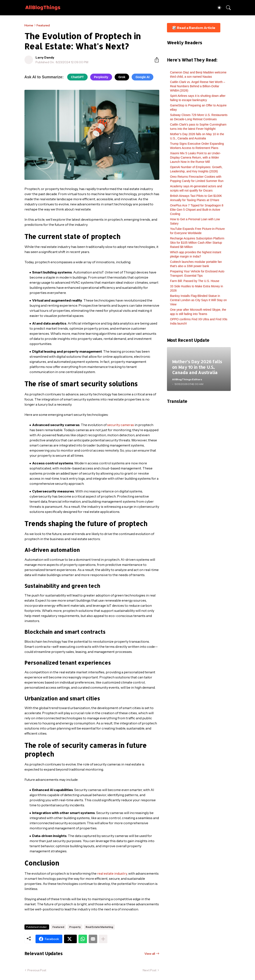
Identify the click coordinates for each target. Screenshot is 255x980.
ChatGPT (77, 77)
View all (150, 954)
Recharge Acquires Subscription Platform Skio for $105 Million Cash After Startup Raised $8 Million (197, 243)
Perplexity (101, 77)
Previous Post (37, 970)
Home (29, 25)
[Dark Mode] (217, 8)
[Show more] (103, 939)
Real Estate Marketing (99, 927)
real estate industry (112, 873)
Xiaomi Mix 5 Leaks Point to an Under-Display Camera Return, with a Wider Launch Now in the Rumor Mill (196, 157)
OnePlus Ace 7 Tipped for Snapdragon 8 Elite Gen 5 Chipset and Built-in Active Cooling (197, 210)
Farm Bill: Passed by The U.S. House (195, 281)
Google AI (142, 77)
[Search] (227, 8)
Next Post (150, 970)
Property (75, 927)
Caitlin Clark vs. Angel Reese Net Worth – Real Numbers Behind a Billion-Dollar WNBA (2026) (198, 86)
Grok (122, 77)
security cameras (121, 425)
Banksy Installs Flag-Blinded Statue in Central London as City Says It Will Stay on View (199, 300)
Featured (43, 25)
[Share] (155, 60)
